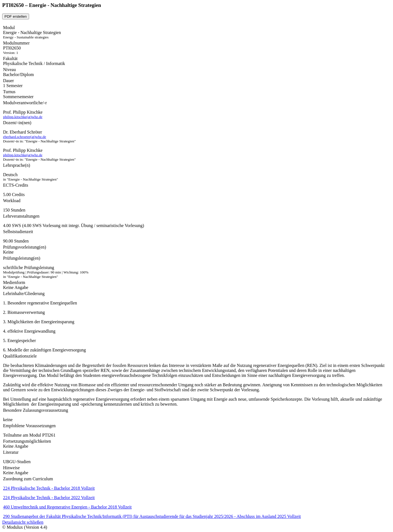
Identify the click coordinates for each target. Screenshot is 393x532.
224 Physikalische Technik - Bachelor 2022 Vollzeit (49, 498)
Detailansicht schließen (23, 522)
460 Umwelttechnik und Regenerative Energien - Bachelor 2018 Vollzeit (67, 507)
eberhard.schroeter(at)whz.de (24, 137)
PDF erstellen (16, 16)
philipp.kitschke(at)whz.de (23, 117)
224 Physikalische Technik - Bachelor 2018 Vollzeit (49, 488)
